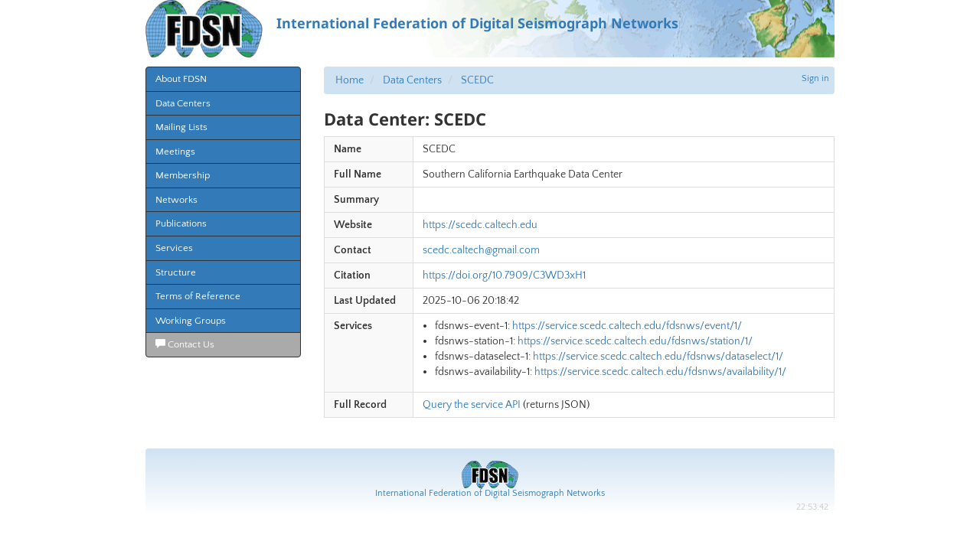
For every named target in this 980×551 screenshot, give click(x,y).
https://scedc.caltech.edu (480, 225)
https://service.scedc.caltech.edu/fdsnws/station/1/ (635, 341)
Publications (181, 223)
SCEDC (477, 80)
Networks (176, 200)
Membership (183, 175)
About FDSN (181, 79)
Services (174, 248)
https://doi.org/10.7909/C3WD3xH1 (504, 275)
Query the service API (472, 405)
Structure (176, 272)
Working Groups (191, 321)
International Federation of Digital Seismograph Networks (490, 493)
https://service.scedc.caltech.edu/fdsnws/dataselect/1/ (658, 357)
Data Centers (183, 103)
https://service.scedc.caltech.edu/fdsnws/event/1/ (627, 326)
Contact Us (185, 344)
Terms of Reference (198, 296)
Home (350, 80)
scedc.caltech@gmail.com (481, 250)
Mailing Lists (181, 127)
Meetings (175, 152)
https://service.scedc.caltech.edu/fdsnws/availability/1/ (660, 372)
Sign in (815, 78)
